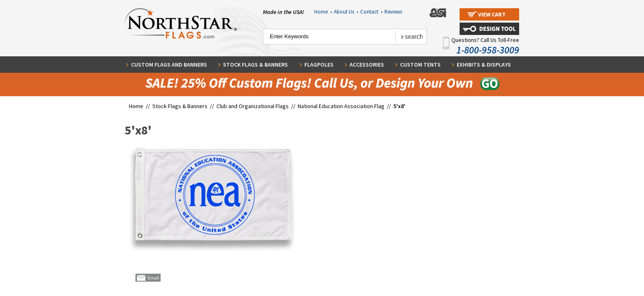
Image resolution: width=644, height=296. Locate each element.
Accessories (367, 65)
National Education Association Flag (341, 106)
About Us (346, 12)
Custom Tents (420, 65)
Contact (371, 12)
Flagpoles (319, 65)
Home (323, 12)
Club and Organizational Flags (253, 106)
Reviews (393, 12)
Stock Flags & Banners (255, 65)
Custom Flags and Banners (169, 65)
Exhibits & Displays (484, 65)
